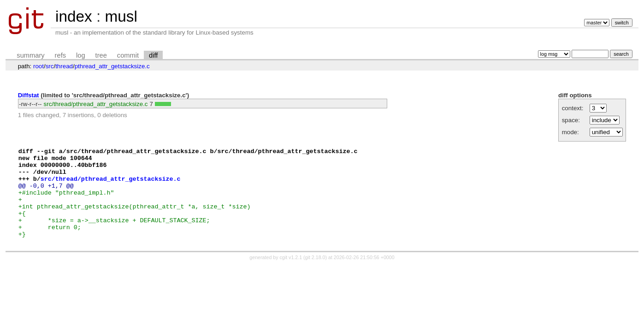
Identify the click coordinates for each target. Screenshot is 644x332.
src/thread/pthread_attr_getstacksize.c (96, 104)
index (74, 16)
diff (153, 55)
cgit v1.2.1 (291, 275)
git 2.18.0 (315, 275)
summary (30, 55)
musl (121, 16)
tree (101, 55)
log (81, 55)
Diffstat (29, 95)
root (38, 66)
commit (128, 55)
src (50, 66)
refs (60, 55)
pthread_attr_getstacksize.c (112, 66)
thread (64, 66)
